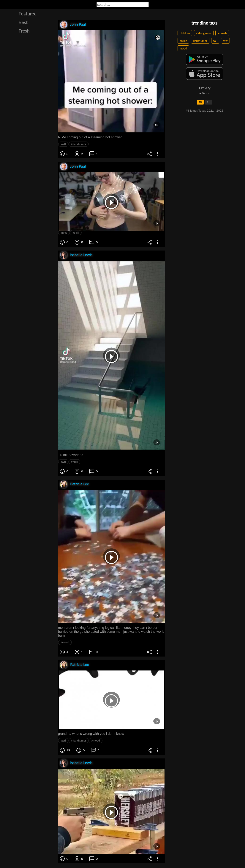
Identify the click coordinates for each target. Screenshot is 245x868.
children (185, 33)
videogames (204, 33)
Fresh (24, 31)
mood (183, 48)
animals (222, 33)
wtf (225, 41)
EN (200, 102)
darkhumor (200, 41)
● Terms (204, 93)
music (183, 41)
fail (215, 41)
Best (23, 22)
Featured (28, 14)
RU (209, 102)
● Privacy (204, 88)
